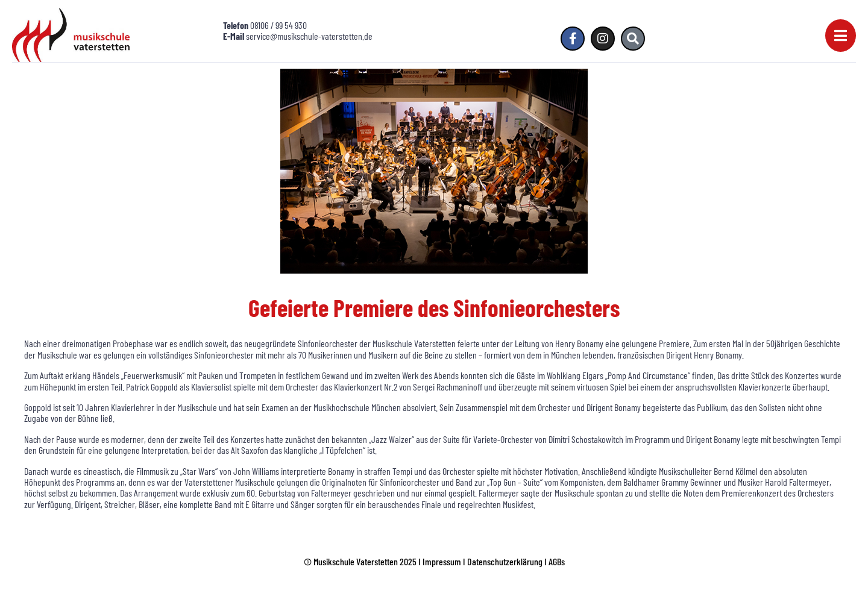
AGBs (557, 561)
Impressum (442, 561)
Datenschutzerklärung (505, 561)
